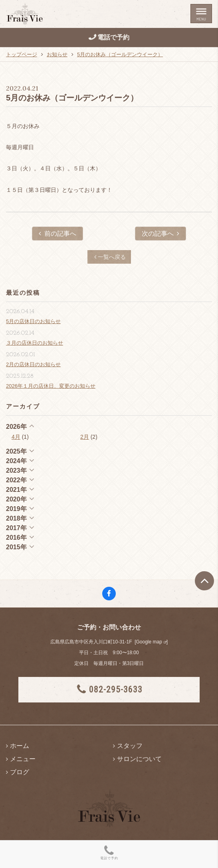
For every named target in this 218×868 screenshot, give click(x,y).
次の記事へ (161, 234)
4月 (16, 437)
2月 (85, 437)
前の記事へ (57, 234)
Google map (149, 642)
